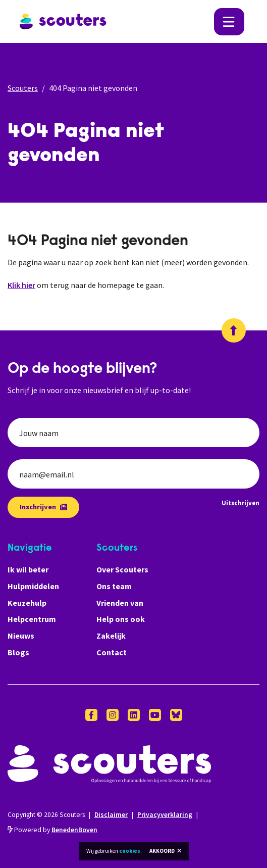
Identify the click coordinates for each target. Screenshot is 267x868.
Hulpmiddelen (33, 586)
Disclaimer (111, 815)
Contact (112, 652)
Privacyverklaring (165, 815)
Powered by (52, 830)
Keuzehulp (27, 603)
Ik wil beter (28, 569)
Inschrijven (43, 507)
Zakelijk (111, 636)
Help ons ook (121, 619)
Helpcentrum (32, 619)
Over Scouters (122, 569)
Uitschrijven (241, 503)
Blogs (18, 652)
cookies (130, 851)
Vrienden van (120, 603)
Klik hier (21, 285)
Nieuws (21, 636)
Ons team (114, 586)
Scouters (23, 88)
